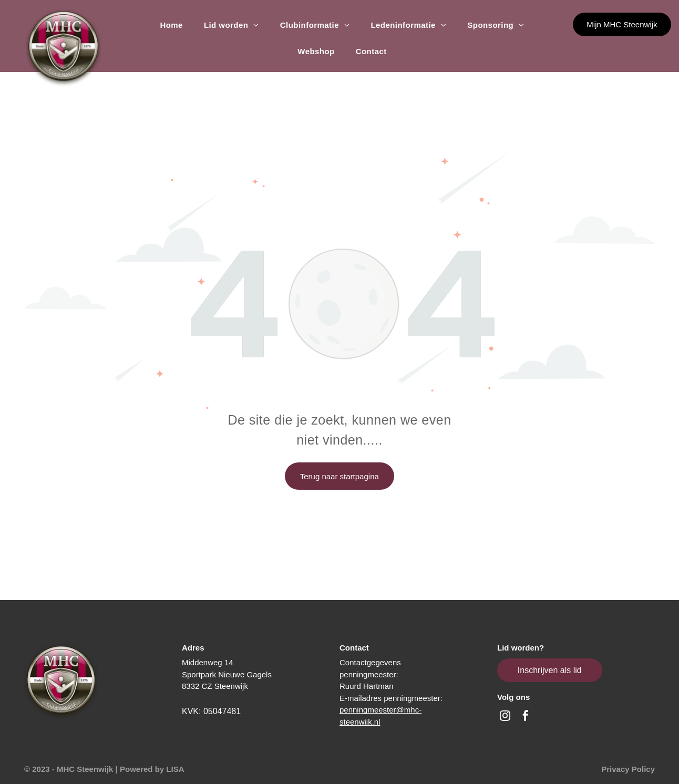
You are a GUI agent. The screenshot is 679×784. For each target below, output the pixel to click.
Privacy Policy (628, 769)
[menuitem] (171, 25)
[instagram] (505, 717)
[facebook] (526, 717)
